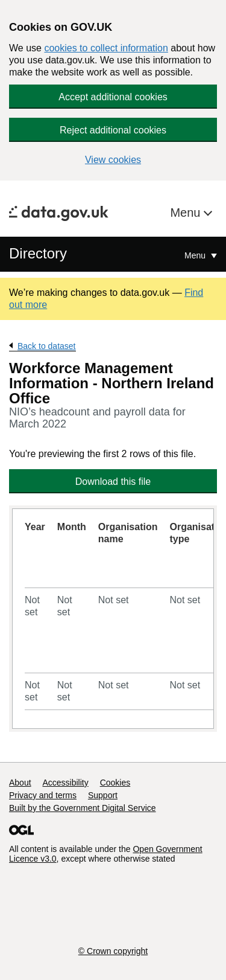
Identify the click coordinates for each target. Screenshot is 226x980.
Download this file (113, 482)
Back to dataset (47, 346)
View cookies (113, 160)
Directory (38, 253)
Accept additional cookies (113, 97)
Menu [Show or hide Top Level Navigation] (196, 255)
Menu (187, 213)
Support (103, 795)
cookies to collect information (106, 48)
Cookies (115, 783)
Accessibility (65, 783)
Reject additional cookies (113, 130)
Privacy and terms (43, 795)
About (20, 783)
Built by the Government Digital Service (83, 808)
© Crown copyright (113, 951)
